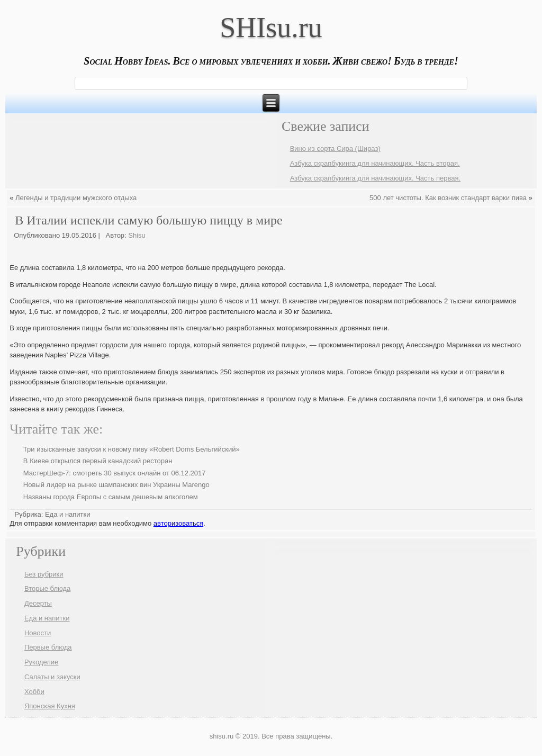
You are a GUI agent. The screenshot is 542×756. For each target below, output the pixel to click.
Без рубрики (44, 574)
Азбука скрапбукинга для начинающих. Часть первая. (375, 178)
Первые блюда (48, 647)
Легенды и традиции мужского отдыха (76, 198)
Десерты (38, 603)
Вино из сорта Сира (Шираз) (335, 148)
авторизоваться (178, 523)
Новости (38, 633)
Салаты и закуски (52, 677)
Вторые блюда (47, 588)
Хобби (34, 692)
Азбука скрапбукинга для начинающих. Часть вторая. (375, 163)
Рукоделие (41, 662)
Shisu (137, 235)
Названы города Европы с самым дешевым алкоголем (111, 497)
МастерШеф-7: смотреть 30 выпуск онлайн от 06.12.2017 (115, 473)
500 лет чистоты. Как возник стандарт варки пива (448, 198)
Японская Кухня (50, 706)
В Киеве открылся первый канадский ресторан (98, 461)
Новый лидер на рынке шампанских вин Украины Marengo (116, 485)
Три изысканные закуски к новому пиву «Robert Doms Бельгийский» (132, 449)
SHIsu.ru (271, 28)
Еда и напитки (68, 514)
